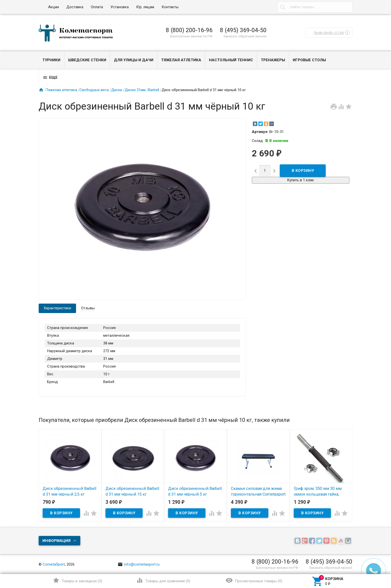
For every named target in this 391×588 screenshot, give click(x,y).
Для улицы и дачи (134, 60)
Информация (56, 541)
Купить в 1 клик (300, 180)
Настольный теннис (231, 60)
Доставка (75, 7)
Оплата (97, 7)
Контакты (170, 7)
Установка (120, 7)
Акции (53, 7)
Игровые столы (309, 60)
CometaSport (54, 564)
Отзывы (88, 308)
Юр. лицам (145, 7)
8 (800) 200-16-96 (189, 30)
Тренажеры (273, 60)
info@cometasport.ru (139, 564)
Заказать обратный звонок (245, 36)
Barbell (154, 90)
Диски (117, 90)
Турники (51, 60)
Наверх (370, 564)
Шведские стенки (87, 60)
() (77, 580)
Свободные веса (94, 90)
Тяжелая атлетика (181, 60)
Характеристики (57, 308)
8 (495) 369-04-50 (243, 30)
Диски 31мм (135, 90)
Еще (50, 77)
